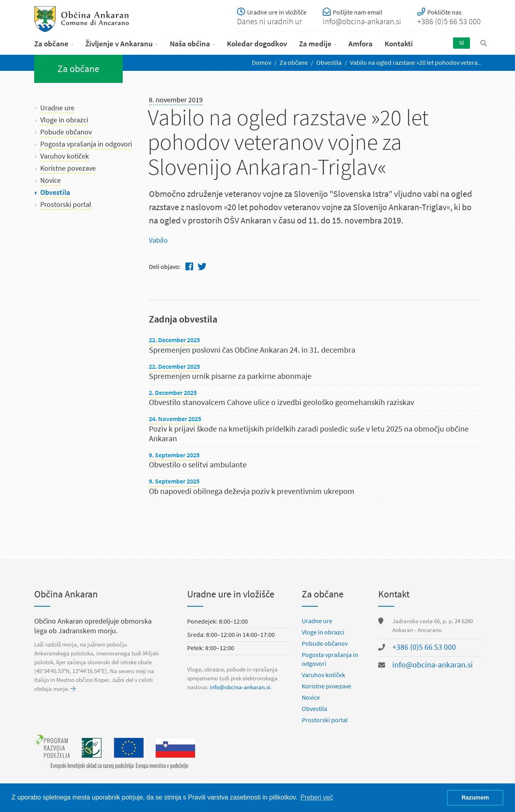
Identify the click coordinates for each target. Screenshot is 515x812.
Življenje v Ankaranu (119, 44)
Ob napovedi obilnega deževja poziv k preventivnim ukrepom (252, 491)
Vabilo (158, 240)
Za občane (51, 44)
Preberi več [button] (317, 797)
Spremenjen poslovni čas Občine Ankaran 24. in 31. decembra (252, 350)
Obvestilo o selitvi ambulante (198, 465)
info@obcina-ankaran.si (240, 687)
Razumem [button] (475, 798)
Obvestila (329, 63)
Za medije (315, 44)
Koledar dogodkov (257, 44)
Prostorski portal (66, 205)
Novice (50, 180)
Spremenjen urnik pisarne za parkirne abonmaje (230, 376)
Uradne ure (57, 108)
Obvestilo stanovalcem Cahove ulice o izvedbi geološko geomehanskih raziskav (281, 402)
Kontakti (399, 44)
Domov (262, 63)
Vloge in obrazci (64, 120)
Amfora (360, 44)
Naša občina (190, 44)
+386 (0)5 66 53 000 (424, 647)
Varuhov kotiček (65, 156)
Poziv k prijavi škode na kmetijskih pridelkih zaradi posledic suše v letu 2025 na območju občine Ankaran (309, 434)
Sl (461, 43)
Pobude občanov (66, 132)
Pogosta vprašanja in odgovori (86, 144)
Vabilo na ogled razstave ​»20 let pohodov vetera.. (415, 63)
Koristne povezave (68, 168)
